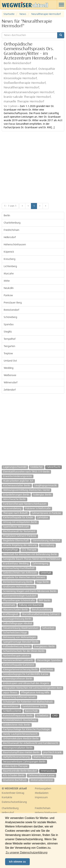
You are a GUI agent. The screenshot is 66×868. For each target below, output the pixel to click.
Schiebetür (42, 716)
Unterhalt (46, 573)
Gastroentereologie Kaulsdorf (20, 596)
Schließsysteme (12, 711)
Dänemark (9, 605)
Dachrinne (47, 670)
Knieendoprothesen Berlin (18, 679)
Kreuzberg (10, 259)
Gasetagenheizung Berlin (17, 619)
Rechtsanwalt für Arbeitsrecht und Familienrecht (31, 743)
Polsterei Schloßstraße (38, 509)
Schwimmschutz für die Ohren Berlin (24, 651)
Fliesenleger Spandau (49, 660)
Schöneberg (10, 317)
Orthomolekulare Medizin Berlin (21, 739)
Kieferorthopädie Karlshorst (19, 665)
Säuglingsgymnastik (45, 486)
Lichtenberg (10, 266)
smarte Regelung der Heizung (20, 545)
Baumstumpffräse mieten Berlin (21, 753)
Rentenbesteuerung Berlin (18, 582)
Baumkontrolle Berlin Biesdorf (20, 771)
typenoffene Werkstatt (16, 527)
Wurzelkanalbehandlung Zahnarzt (41, 614)
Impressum (41, 797)
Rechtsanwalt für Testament (19, 531)
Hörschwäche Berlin (14, 499)
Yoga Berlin (43, 582)
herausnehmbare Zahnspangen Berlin (24, 762)
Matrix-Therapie (42, 757)
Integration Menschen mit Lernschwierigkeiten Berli (32, 688)
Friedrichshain (11, 230)
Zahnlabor (43, 518)
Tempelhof (10, 339)
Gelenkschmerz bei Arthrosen (20, 573)
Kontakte (7, 797)
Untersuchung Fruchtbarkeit (19, 568)
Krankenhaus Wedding (16, 564)
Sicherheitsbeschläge (15, 633)
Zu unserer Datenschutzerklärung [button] (26, 852)
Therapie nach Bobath (15, 513)
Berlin (7, 216)
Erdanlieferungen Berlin (16, 495)
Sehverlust (48, 628)
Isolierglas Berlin (42, 495)
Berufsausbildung (42, 610)
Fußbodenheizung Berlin (17, 647)
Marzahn (9, 274)
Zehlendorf (10, 390)
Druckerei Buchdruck (15, 780)
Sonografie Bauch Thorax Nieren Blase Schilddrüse (32, 559)
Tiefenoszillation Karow (41, 776)
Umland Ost (10, 361)
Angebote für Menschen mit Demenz (24, 577)
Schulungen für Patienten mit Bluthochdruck (28, 702)
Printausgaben (43, 789)
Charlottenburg (12, 223)
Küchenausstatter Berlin (17, 486)
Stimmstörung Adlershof (46, 541)
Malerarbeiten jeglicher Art (18, 481)
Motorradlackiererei (42, 780)
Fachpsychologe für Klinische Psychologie (26, 729)
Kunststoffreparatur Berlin (18, 716)
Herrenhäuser (11, 706)
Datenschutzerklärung (14, 802)
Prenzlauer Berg (13, 303)
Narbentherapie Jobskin (16, 656)
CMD (55, 716)
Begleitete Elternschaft (16, 541)
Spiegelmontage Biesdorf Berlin (21, 642)
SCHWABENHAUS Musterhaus (20, 720)
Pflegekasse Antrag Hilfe (35, 693)
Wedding (9, 368)
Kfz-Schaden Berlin (14, 776)
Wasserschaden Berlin (16, 610)
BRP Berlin (45, 601)
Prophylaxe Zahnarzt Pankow (20, 536)
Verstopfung (47, 545)
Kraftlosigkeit (11, 614)
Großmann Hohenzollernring (19, 587)
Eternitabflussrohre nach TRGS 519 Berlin (26, 472)
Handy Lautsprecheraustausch (20, 734)
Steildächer (37, 467)
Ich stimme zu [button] (17, 862)
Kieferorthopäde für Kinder (18, 518)
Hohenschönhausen (15, 245)
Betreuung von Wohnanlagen (20, 637)
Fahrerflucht (54, 467)
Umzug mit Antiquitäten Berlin (20, 522)
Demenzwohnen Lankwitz (18, 660)
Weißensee (10, 375)
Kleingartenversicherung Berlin (20, 670)
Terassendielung (12, 509)
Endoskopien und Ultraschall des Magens (26, 683)
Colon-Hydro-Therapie (15, 766)
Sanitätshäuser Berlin (34, 706)
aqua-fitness (10, 693)
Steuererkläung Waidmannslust (21, 628)
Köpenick (9, 252)
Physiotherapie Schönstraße (19, 601)
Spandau (9, 325)
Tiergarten (9, 346)
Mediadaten (42, 793)
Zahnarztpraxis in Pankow (46, 513)
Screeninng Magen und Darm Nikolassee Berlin (30, 591)
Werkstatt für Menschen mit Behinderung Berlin (30, 554)
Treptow (8, 354)
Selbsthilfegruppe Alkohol (18, 624)
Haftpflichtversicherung (16, 757)
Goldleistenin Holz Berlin (17, 725)
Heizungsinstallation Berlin (18, 748)
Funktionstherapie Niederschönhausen (25, 504)
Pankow (8, 295)
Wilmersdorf (11, 383)
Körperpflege (11, 550)
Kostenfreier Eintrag (13, 793)
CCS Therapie (29, 550)
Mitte (7, 281)
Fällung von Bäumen (31, 605)
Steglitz (8, 332)
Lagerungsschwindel (15, 467)
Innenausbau (48, 771)
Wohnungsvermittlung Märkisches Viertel (26, 490)
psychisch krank (52, 753)
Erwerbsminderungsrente (18, 476)
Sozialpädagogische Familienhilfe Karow (26, 674)
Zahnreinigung (40, 564)
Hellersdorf (10, 237)
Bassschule (31, 711)
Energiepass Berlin (44, 647)
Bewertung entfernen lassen (19, 697)
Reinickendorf (11, 310)
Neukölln (9, 288)
